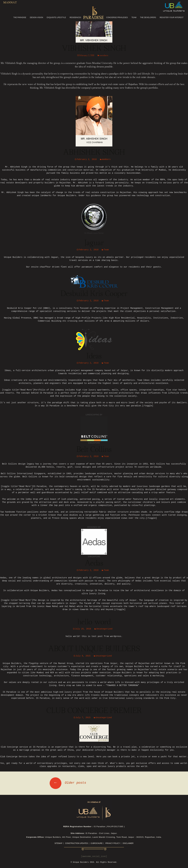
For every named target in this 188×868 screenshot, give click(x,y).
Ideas (94, 356)
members (104, 55)
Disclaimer (128, 843)
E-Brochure (97, 843)
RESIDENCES (75, 17)
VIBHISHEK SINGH (94, 49)
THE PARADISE (20, 17)
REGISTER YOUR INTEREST (172, 17)
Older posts (68, 783)
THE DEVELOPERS (148, 17)
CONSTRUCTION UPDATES (77, 843)
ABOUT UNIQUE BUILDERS (94, 649)
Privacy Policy (113, 843)
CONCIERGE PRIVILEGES (117, 17)
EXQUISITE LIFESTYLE (56, 17)
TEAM (134, 17)
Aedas (94, 563)
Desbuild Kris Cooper (94, 294)
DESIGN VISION (36, 17)
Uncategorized (104, 629)
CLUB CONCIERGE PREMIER (94, 711)
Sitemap (58, 843)
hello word (94, 622)
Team (106, 250)
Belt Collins (94, 450)
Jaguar (94, 243)
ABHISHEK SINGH (94, 152)
